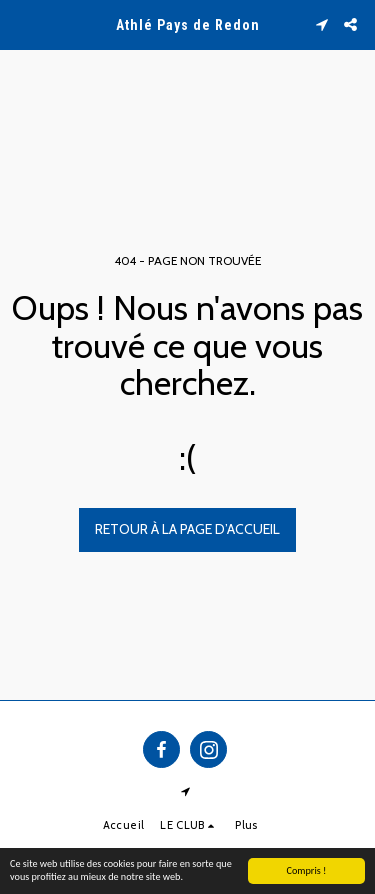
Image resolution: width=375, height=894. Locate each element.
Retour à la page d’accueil (187, 529)
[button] (22, 24)
